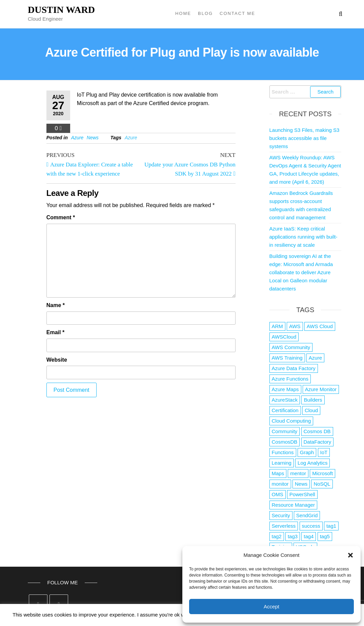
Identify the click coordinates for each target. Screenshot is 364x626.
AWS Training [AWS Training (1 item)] (287, 358)
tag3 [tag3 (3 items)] (293, 536)
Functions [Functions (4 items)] (283, 452)
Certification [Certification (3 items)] (285, 410)
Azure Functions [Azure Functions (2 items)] (290, 379)
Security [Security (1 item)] (281, 515)
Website (57, 360)
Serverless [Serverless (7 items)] (284, 526)
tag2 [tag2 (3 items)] (277, 536)
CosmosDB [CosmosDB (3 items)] (285, 442)
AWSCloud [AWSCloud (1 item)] (284, 337)
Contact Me (237, 13)
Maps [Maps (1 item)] (278, 473)
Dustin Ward (61, 10)
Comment (61, 217)
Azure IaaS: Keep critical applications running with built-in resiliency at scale (304, 237)
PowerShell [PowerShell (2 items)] (302, 494)
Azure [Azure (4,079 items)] (315, 358)
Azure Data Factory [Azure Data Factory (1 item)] (294, 368)
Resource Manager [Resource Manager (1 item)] (294, 505)
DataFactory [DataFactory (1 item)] (318, 442)
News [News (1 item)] (301, 484)
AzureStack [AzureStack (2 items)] (285, 400)
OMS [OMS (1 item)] (278, 494)
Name (56, 305)
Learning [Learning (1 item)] (282, 463)
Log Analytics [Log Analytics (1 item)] (312, 463)
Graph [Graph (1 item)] (307, 452)
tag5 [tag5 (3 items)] (325, 536)
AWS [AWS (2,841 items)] (295, 326)
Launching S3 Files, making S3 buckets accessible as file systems (305, 138)
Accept (271, 607)
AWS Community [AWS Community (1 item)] (291, 347)
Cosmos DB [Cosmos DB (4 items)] (317, 431)
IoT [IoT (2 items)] (324, 452)
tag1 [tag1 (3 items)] (331, 526)
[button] (350, 555)
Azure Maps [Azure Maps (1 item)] (285, 389)
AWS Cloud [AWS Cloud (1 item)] (320, 326)
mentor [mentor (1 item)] (298, 473)
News (93, 138)
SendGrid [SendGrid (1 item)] (307, 515)
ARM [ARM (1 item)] (277, 326)
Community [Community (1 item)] (285, 431)
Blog (205, 13)
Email (55, 332)
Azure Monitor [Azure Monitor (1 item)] (321, 389)
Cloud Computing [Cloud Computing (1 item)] (291, 421)
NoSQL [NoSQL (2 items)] (322, 484)
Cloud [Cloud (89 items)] (311, 410)
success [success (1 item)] (311, 526)
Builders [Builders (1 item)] (313, 400)
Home (183, 13)
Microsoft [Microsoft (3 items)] (322, 473)
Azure (77, 138)
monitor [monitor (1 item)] (280, 484)
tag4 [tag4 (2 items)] (309, 536)
